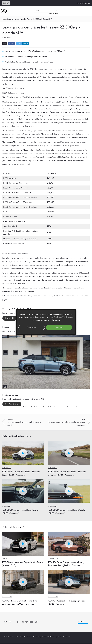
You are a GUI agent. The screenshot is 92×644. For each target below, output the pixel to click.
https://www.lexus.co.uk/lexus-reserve (75, 296)
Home (4, 19)
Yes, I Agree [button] (59, 327)
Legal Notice (58, 637)
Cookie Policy (67, 637)
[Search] (46, 11)
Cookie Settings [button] (32, 327)
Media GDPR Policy (48, 637)
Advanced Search (54, 14)
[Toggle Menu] (89, 11)
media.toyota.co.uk (83, 3)
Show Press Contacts (12, 404)
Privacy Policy (37, 637)
